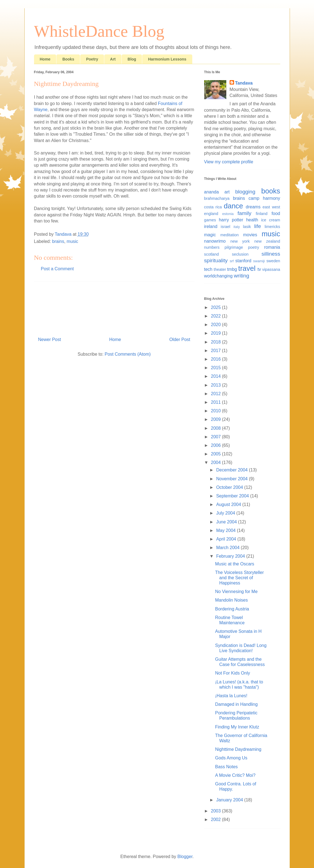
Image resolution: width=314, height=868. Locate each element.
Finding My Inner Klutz (237, 727)
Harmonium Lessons (167, 59)
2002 (216, 820)
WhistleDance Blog (99, 31)
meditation (229, 235)
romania (272, 247)
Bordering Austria (232, 609)
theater (220, 269)
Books (68, 59)
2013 (216, 385)
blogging (245, 192)
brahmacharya (217, 198)
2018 (216, 342)
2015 (216, 368)
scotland (212, 254)
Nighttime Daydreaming (238, 749)
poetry (253, 247)
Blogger (185, 857)
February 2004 (231, 556)
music (72, 241)
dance (233, 206)
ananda (212, 192)
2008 (216, 428)
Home (45, 59)
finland (261, 214)
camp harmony (264, 198)
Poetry (92, 59)
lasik (247, 227)
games (210, 220)
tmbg (232, 269)
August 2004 (229, 504)
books (271, 191)
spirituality (216, 260)
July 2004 (226, 513)
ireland (211, 226)
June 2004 (227, 522)
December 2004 (232, 470)
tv (259, 269)
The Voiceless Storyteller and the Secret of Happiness (239, 578)
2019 (216, 333)
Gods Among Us (231, 758)
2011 (216, 402)
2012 (216, 394)
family (245, 213)
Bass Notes (226, 767)
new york (240, 241)
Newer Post (50, 339)
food (276, 213)
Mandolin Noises (231, 600)
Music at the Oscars (234, 564)
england (211, 214)
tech (208, 269)
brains (58, 241)
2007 (216, 437)
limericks (273, 227)
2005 (216, 454)
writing (241, 276)
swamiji (259, 261)
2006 (216, 445)
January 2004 (230, 800)
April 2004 (227, 539)
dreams (253, 207)
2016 (216, 359)
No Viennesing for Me (236, 592)
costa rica (213, 207)
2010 (216, 411)
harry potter (231, 220)
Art (113, 59)
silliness (271, 254)
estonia (228, 214)
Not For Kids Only (232, 673)
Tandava (244, 83)
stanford (243, 261)
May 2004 (226, 530)
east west (271, 207)
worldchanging (218, 276)
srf (232, 261)
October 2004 (230, 487)
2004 (216, 462)
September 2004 (233, 496)
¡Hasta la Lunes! (231, 696)
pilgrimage (234, 247)
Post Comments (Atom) (128, 354)
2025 (216, 307)
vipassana (271, 269)
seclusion (240, 254)
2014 (216, 376)
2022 (216, 316)
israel (225, 227)
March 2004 (228, 548)
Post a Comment (57, 269)
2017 (216, 351)
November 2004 (232, 479)
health (252, 220)
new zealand (267, 241)
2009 (216, 419)
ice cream (271, 220)
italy (237, 227)
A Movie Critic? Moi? (235, 775)
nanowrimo (215, 241)
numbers (212, 247)
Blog (132, 59)
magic (210, 235)
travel (247, 268)
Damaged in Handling (236, 704)
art (227, 192)
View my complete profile (229, 162)
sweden (273, 261)
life (258, 226)
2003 (216, 811)
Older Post (180, 339)
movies (250, 235)
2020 (216, 325)
